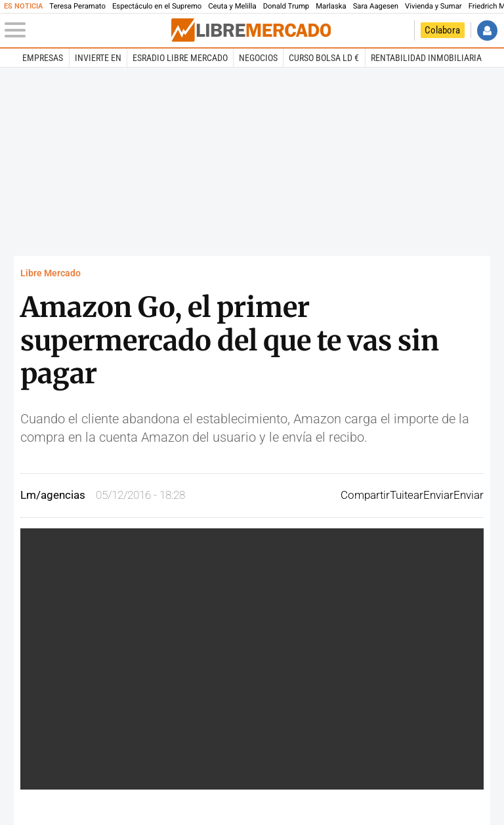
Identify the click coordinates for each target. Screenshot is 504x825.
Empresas (43, 58)
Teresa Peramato (77, 6)
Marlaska (331, 6)
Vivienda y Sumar (433, 6)
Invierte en (98, 58)
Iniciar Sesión (487, 31)
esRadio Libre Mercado (180, 58)
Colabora (442, 30)
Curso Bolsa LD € (324, 58)
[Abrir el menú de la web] (87, 30)
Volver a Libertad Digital (401, 31)
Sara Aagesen (376, 6)
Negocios (258, 58)
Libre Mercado (51, 273)
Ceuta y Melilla (232, 6)
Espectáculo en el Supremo (157, 6)
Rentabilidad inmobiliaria (426, 58)
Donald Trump (286, 6)
